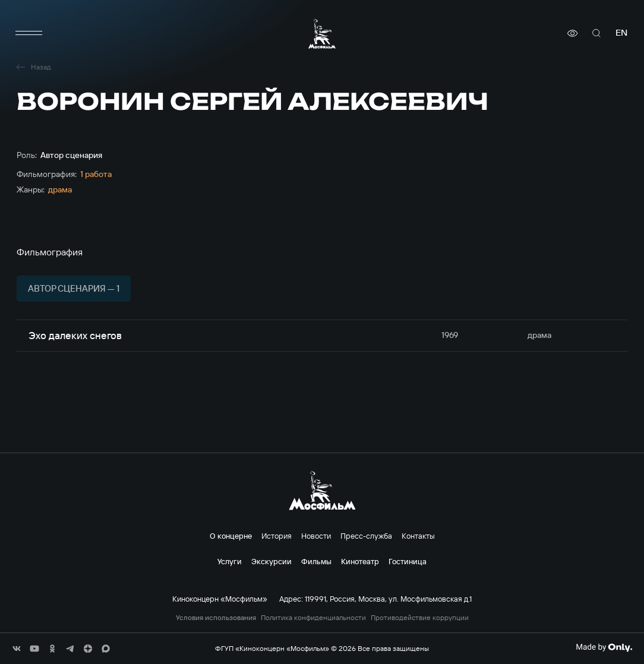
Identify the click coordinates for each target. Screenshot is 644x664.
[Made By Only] (604, 647)
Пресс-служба (366, 536)
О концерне (231, 536)
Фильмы (316, 561)
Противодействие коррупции (420, 618)
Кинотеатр (360, 561)
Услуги (230, 561)
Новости (316, 536)
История (277, 536)
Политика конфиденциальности (313, 618)
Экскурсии (272, 561)
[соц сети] (17, 649)
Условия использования (216, 618)
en (621, 33)
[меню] (29, 33)
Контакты (418, 536)
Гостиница (408, 561)
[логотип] (322, 34)
